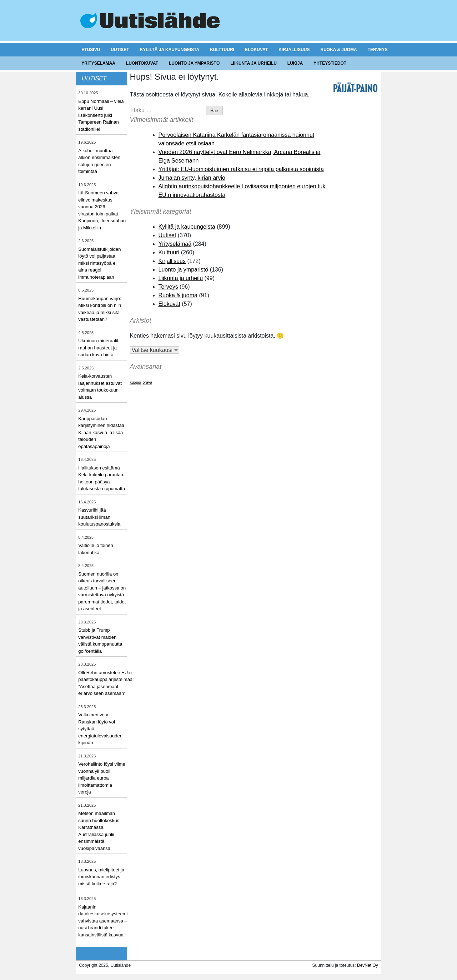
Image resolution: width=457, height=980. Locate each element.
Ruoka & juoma (338, 50)
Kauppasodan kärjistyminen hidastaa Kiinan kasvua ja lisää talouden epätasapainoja (101, 432)
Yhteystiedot (330, 63)
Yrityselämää (98, 63)
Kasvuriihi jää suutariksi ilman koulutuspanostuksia (99, 517)
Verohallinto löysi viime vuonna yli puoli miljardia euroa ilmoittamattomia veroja (102, 778)
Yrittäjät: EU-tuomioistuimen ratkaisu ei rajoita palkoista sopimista (241, 169)
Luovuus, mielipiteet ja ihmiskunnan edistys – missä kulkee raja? (101, 877)
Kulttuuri (222, 50)
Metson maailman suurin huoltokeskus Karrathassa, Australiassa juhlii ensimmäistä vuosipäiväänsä (99, 831)
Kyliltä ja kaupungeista (170, 50)
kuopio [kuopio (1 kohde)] (135, 382)
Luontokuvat (142, 63)
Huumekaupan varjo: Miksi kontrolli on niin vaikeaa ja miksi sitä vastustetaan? (100, 309)
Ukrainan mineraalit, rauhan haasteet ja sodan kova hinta (99, 348)
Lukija (295, 63)
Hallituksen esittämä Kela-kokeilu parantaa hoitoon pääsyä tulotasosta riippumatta (102, 478)
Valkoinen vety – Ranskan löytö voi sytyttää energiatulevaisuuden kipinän (100, 729)
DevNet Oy (368, 965)
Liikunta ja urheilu (253, 63)
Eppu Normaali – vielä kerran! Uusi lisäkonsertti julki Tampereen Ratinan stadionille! (101, 115)
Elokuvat (256, 50)
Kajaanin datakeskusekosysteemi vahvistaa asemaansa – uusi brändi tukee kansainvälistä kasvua (103, 921)
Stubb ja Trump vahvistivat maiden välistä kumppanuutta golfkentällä (100, 641)
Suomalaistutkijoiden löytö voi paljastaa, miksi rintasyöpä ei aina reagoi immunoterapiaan (99, 263)
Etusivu (91, 50)
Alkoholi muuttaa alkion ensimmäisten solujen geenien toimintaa (99, 161)
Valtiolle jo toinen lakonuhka (96, 549)
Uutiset (120, 50)
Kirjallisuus (294, 50)
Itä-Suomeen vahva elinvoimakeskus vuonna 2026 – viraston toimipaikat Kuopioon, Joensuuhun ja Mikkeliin (102, 210)
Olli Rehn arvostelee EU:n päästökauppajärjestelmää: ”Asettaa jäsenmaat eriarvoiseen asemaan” (106, 683)
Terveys (378, 50)
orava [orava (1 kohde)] (147, 382)
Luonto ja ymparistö (194, 63)
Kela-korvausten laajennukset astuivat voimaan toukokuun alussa (100, 387)
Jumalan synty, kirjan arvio (192, 178)
